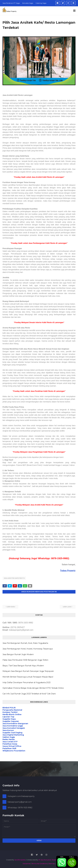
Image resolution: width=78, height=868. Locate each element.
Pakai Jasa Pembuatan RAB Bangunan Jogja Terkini (25, 660)
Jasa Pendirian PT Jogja (11, 3)
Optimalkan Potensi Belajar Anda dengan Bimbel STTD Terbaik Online (33, 688)
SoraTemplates (20, 860)
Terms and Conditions (39, 864)
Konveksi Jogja (28, 3)
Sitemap (52, 864)
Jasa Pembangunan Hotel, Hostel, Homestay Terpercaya (28, 649)
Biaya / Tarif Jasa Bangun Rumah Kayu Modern (23, 666)
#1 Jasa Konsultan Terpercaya (49, 860)
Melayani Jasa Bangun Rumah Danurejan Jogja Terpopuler (28, 671)
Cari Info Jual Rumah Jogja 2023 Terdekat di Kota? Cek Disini (29, 694)
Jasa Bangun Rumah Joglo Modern (18, 654)
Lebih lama (67, 607)
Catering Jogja (41, 3)
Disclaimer (27, 864)
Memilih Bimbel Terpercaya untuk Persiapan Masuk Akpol (28, 677)
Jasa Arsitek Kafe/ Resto (14, 578)
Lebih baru (11, 607)
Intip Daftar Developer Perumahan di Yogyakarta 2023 (27, 682)
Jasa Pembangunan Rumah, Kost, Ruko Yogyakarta (25, 643)
